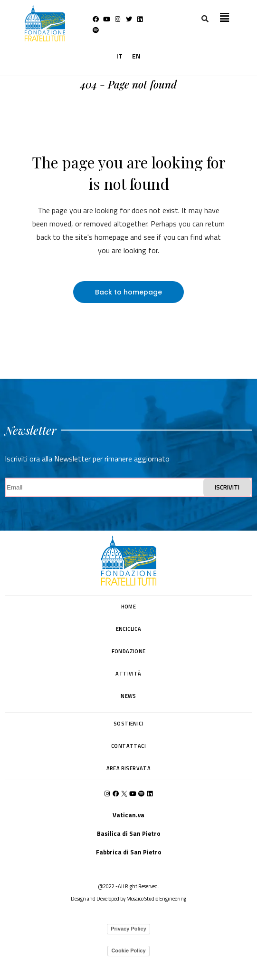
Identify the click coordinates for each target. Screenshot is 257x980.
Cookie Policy (128, 951)
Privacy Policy (128, 929)
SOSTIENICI (128, 724)
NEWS (128, 696)
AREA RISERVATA (129, 768)
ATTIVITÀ (128, 674)
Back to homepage (128, 292)
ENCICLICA (129, 629)
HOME (129, 607)
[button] (224, 17)
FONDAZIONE (129, 651)
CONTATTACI (128, 746)
